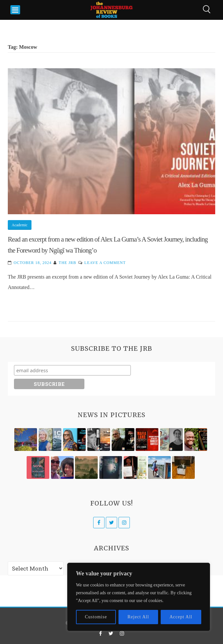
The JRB (68, 263)
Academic (20, 225)
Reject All (138, 617)
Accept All (181, 617)
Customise (96, 617)
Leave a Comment (105, 263)
